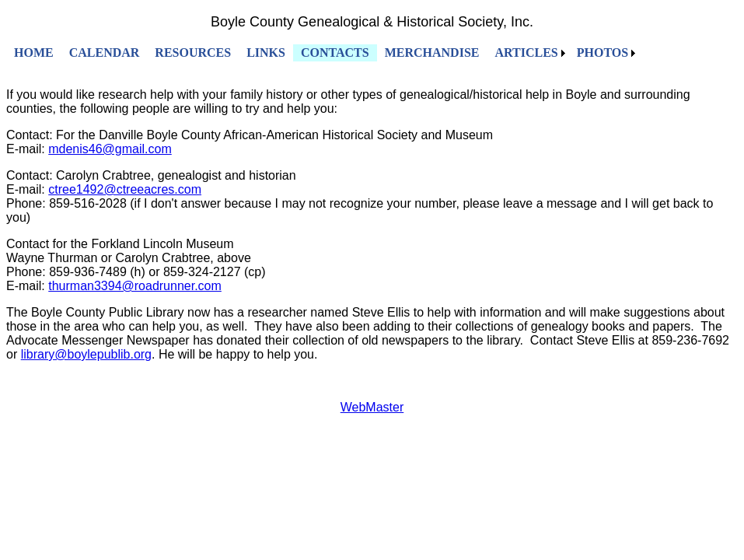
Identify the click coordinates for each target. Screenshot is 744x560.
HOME (34, 52)
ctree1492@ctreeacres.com (125, 189)
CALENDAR (105, 52)
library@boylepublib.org (86, 354)
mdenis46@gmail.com (110, 149)
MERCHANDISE (432, 52)
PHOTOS (603, 52)
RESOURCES (193, 52)
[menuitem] (34, 53)
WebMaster (372, 407)
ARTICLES (526, 52)
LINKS (266, 52)
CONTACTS (335, 52)
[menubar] (323, 53)
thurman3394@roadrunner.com (135, 286)
